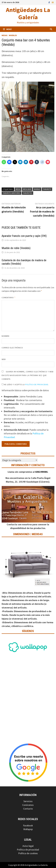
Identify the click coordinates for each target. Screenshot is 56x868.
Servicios (28, 801)
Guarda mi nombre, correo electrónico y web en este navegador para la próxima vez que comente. (28, 375)
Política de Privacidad (37, 384)
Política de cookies (28, 853)
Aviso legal (28, 846)
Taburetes (28, 193)
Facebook (28, 825)
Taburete (47, 189)
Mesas (5, 35)
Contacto (28, 809)
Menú (7, 29)
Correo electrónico (12, 348)
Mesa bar (27, 189)
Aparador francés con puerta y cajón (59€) (24, 236)
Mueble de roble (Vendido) (16, 248)
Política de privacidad (28, 850)
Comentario (9, 298)
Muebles (13, 35)
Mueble (37, 189)
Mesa (18, 189)
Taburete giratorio (11, 193)
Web (4, 359)
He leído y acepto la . (25, 384)
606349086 (41, 472)
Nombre (6, 336)
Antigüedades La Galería (28, 13)
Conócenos (28, 805)
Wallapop (28, 829)
